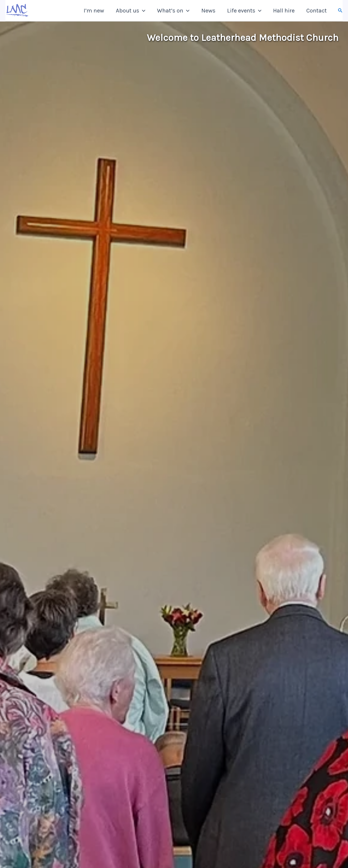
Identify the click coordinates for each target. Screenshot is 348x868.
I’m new (94, 11)
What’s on (173, 11)
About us (131, 11)
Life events (244, 11)
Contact (317, 11)
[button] (142, 11)
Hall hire (284, 11)
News (208, 11)
